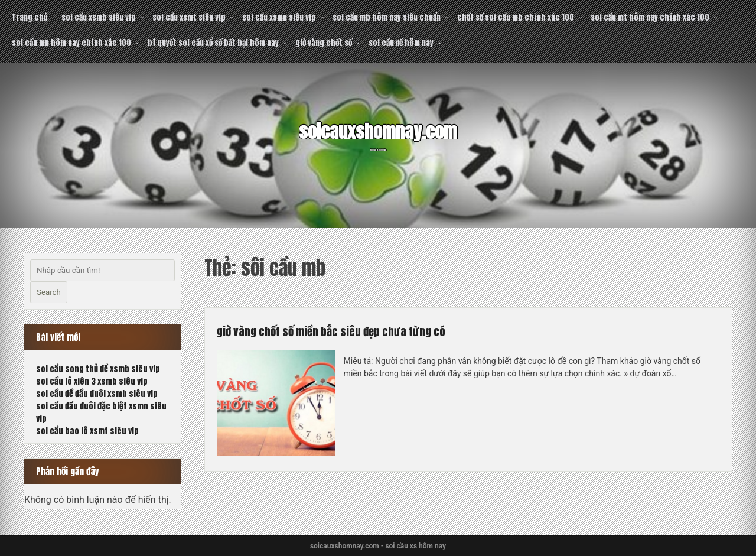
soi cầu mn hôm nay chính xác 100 (71, 43)
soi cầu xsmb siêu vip (99, 17)
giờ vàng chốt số (324, 43)
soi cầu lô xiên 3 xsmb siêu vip (92, 381)
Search (49, 292)
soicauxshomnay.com (378, 129)
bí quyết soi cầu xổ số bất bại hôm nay (213, 43)
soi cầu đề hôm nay (401, 43)
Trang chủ (30, 17)
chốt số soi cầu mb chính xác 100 (516, 17)
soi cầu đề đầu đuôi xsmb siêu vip (97, 394)
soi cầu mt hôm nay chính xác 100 (650, 17)
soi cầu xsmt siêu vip (189, 17)
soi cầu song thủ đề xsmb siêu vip (98, 369)
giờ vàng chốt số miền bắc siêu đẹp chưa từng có (361, 330)
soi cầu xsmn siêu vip (279, 17)
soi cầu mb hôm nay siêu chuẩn (387, 17)
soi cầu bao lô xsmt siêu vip (87, 431)
